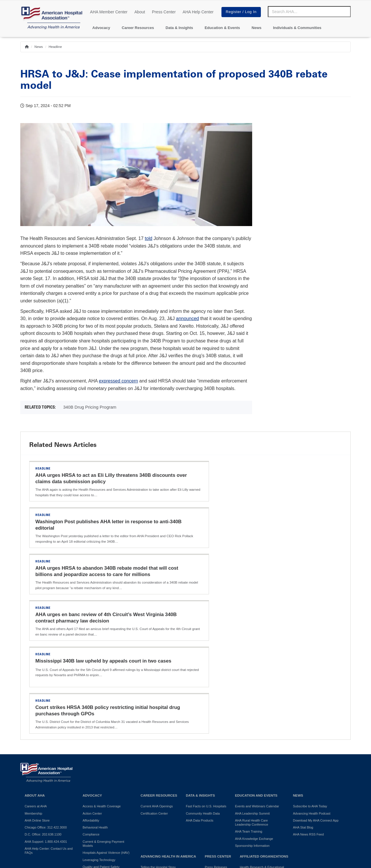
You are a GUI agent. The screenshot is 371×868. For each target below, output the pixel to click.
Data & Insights (179, 28)
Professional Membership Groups (263, 770)
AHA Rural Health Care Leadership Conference (252, 689)
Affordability (91, 687)
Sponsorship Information (252, 712)
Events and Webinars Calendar (257, 673)
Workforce (90, 766)
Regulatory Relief (95, 752)
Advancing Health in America (168, 723)
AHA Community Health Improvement (157, 750)
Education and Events (256, 662)
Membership (33, 680)
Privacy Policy (35, 814)
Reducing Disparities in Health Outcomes (104, 742)
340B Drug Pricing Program (90, 407)
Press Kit (211, 741)
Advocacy (101, 28)
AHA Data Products (200, 687)
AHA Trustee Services (255, 752)
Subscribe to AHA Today (310, 673)
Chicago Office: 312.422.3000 (46, 694)
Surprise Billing (93, 759)
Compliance (91, 701)
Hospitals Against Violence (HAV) (106, 719)
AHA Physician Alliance (256, 745)
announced (187, 318)
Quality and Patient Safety (101, 733)
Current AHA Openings (157, 673)
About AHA (35, 662)
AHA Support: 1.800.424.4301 (46, 708)
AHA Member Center (109, 12)
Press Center (164, 12)
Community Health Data (203, 680)
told (149, 238)
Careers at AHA (36, 673)
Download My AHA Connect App (316, 687)
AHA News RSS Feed (308, 701)
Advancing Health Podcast (312, 680)
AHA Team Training (249, 698)
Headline (55, 47)
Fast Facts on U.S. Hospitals (206, 673)
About (140, 12)
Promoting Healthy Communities (163, 741)
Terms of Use (165, 814)
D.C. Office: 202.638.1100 (43, 701)
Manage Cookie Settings (208, 814)
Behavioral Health (95, 694)
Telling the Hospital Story (158, 734)
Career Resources (138, 28)
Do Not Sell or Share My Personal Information (100, 814)
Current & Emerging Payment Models (103, 710)
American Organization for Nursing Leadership (264, 761)
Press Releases (216, 734)
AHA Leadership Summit (252, 680)
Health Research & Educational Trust (262, 736)
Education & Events (222, 28)
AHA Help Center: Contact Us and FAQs (49, 717)
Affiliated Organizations (264, 723)
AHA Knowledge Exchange (254, 705)
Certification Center (154, 680)
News (257, 28)
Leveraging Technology (99, 726)
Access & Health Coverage (102, 673)
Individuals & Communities (297, 28)
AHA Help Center (198, 12)
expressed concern (118, 381)
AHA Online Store (37, 687)
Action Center (92, 680)
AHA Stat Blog (303, 694)
